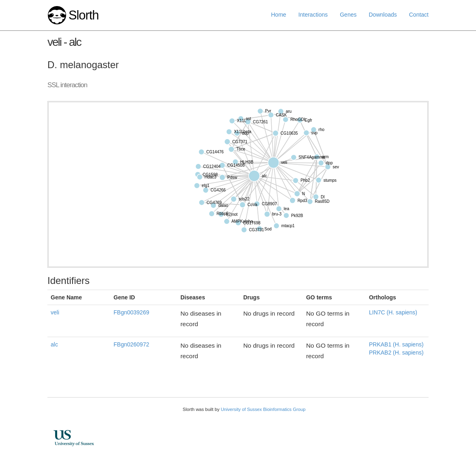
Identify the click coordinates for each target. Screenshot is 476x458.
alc (54, 344)
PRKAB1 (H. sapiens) (396, 344)
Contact (419, 15)
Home (279, 15)
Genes (348, 15)
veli (55, 312)
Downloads (383, 15)
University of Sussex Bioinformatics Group (263, 409)
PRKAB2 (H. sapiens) (396, 353)
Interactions (313, 15)
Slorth (84, 15)
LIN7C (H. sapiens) (393, 312)
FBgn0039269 (131, 312)
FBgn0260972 (131, 344)
